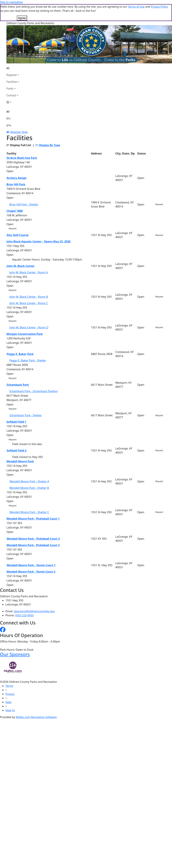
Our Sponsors (15, 654)
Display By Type (48, 145)
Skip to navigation (11, 2)
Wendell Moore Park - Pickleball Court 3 (33, 545)
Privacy (10, 694)
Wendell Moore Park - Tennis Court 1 (31, 565)
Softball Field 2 (17, 450)
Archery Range (17, 178)
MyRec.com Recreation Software (36, 717)
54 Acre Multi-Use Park (22, 158)
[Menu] (9, 125)
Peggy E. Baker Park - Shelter (28, 360)
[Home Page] (13, 68)
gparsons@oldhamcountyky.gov (34, 611)
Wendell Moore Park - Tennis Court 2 (31, 572)
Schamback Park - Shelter (26, 415)
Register (12, 75)
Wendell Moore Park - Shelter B (29, 488)
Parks (10, 89)
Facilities (12, 82)
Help (8, 702)
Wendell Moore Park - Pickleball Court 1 (33, 519)
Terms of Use (136, 7)
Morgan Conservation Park (25, 334)
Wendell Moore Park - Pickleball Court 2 (33, 539)
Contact (11, 95)
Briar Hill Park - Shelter (24, 204)
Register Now (19, 132)
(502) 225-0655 (24, 615)
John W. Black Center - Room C (29, 303)
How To (10, 710)
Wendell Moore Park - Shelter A (29, 481)
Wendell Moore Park (20, 461)
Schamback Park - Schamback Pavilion (34, 391)
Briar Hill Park (16, 184)
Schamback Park (18, 385)
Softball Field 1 (16, 422)
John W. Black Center (21, 266)
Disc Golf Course (18, 235)
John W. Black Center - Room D (29, 327)
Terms (9, 686)
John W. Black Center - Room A (29, 272)
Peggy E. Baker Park (20, 354)
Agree (22, 18)
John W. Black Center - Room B (29, 297)
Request (159, 204)
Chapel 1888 (15, 211)
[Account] (13, 102)
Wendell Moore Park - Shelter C (29, 512)
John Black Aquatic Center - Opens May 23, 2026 (38, 241)
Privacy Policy (159, 7)
